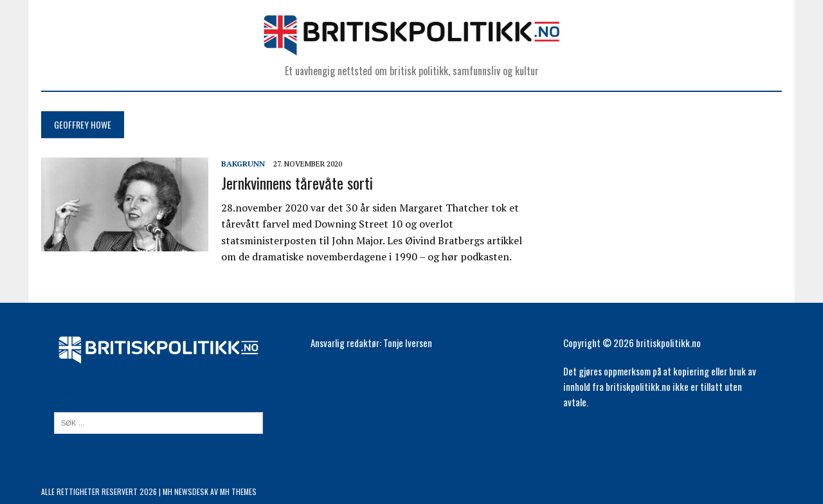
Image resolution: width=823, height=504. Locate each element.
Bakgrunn (243, 164)
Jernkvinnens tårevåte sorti (297, 183)
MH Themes (238, 491)
